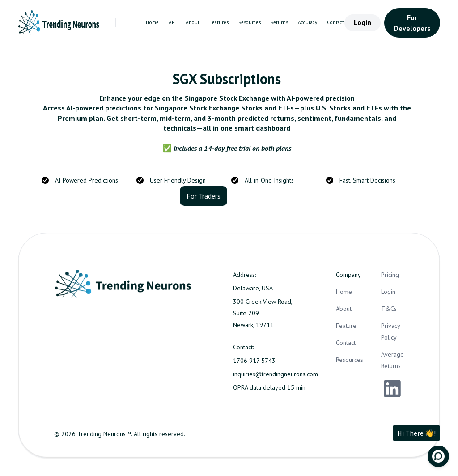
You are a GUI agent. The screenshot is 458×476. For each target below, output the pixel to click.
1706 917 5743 (254, 361)
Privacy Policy (390, 331)
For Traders (204, 196)
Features (219, 22)
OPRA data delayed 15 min (269, 387)
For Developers (412, 23)
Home (152, 22)
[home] (59, 23)
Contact (335, 22)
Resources (250, 22)
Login (363, 22)
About (193, 22)
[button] (133, 23)
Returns (279, 22)
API (172, 22)
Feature (346, 326)
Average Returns (392, 360)
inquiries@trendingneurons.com (276, 374)
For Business (253, 196)
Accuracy (307, 22)
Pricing (390, 275)
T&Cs (389, 309)
